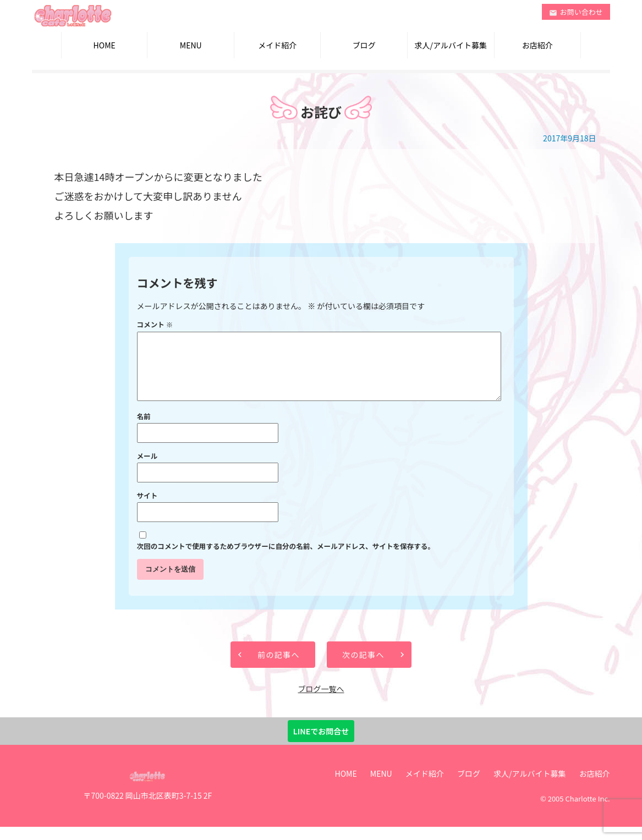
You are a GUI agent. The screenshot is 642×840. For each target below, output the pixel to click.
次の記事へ (363, 668)
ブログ (364, 45)
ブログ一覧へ (321, 702)
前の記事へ (279, 668)
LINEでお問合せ (321, 744)
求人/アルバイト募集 (451, 45)
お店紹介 (537, 45)
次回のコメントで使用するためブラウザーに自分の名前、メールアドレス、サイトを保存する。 (286, 559)
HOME (105, 45)
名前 (144, 429)
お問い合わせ (576, 12)
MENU (191, 45)
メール (147, 469)
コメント (155, 324)
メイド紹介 (277, 45)
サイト (147, 509)
